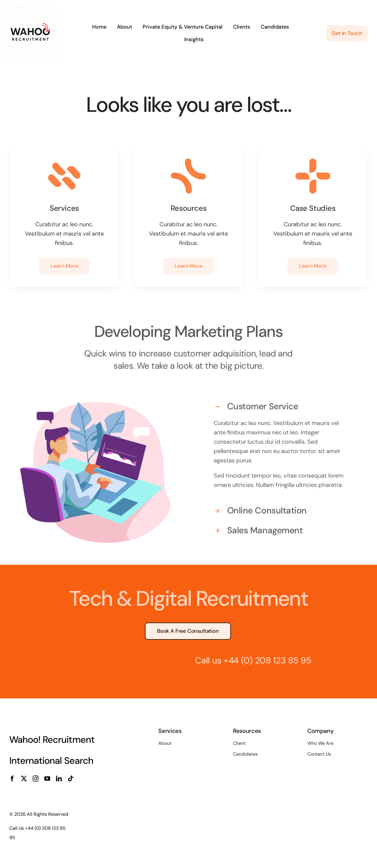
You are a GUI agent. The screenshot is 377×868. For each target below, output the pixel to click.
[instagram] (36, 779)
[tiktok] (71, 779)
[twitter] (24, 779)
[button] (282, 404)
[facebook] (12, 779)
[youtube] (47, 779)
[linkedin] (59, 779)
